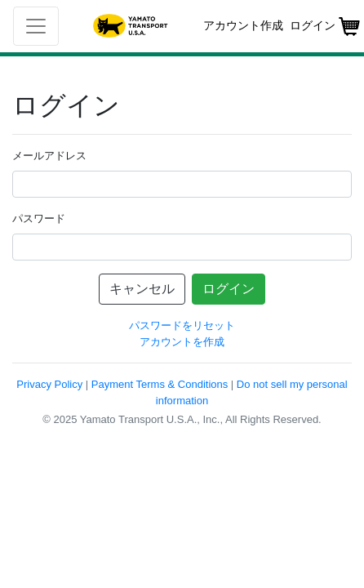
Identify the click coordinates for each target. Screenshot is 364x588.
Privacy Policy (49, 384)
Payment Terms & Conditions (160, 384)
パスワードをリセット (182, 325)
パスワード (39, 218)
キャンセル (142, 289)
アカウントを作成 (182, 342)
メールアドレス (49, 156)
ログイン (229, 289)
